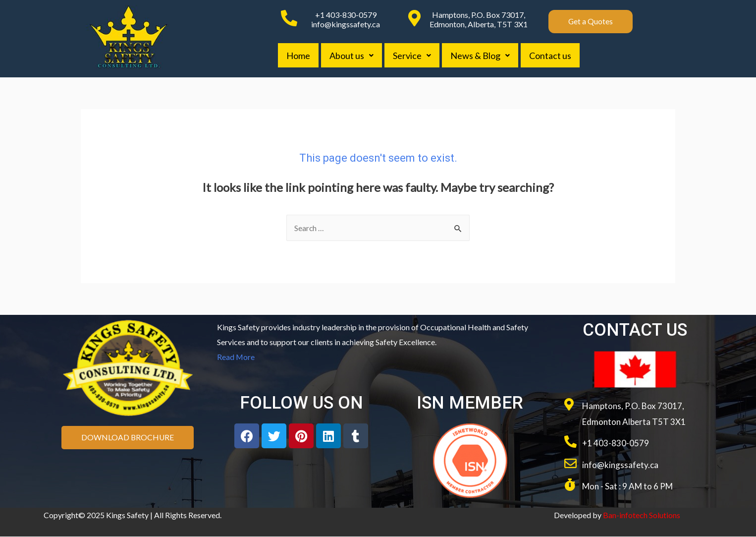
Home (299, 56)
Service (414, 56)
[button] (591, 22)
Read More (236, 357)
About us (353, 56)
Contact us (555, 56)
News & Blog (484, 56)
